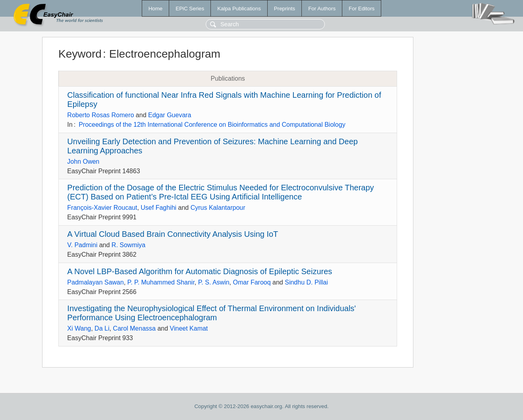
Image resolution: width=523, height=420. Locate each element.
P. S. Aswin (214, 282)
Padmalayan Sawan (95, 282)
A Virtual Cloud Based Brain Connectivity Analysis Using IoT (173, 234)
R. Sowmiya (128, 245)
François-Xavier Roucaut (102, 208)
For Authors (322, 9)
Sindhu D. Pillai (306, 282)
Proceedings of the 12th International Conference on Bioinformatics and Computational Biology (212, 125)
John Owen (83, 162)
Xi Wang (79, 328)
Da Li (102, 328)
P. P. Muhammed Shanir (161, 282)
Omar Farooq (252, 282)
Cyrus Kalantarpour (218, 208)
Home (156, 9)
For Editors (362, 9)
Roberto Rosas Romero (100, 115)
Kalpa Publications (239, 9)
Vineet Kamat (189, 328)
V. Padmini (82, 245)
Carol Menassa (134, 328)
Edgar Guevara (170, 115)
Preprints (285, 9)
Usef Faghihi (158, 208)
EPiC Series (190, 9)
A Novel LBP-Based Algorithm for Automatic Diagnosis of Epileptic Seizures (200, 271)
